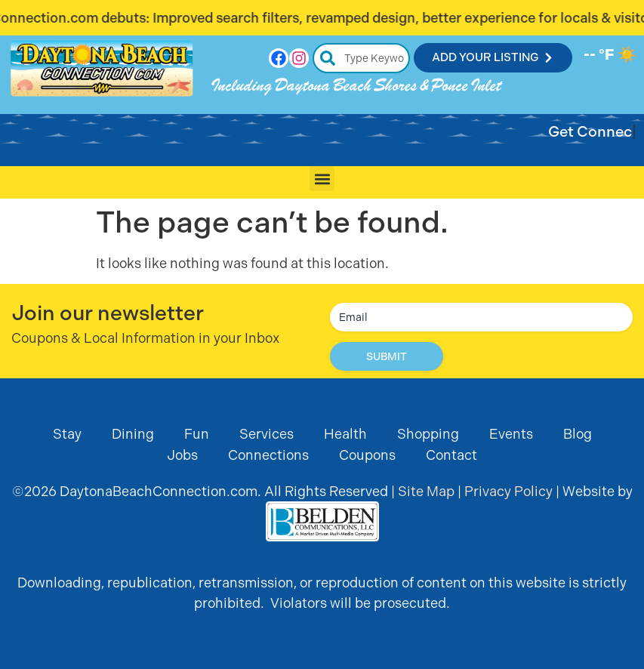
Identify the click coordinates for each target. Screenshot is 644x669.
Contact (451, 455)
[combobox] (361, 58)
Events (511, 434)
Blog (578, 434)
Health (345, 434)
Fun (197, 434)
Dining (133, 434)
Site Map (426, 491)
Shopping (428, 434)
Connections (268, 455)
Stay (67, 434)
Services (267, 434)
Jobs (182, 455)
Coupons (367, 455)
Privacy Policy (508, 491)
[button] (322, 179)
